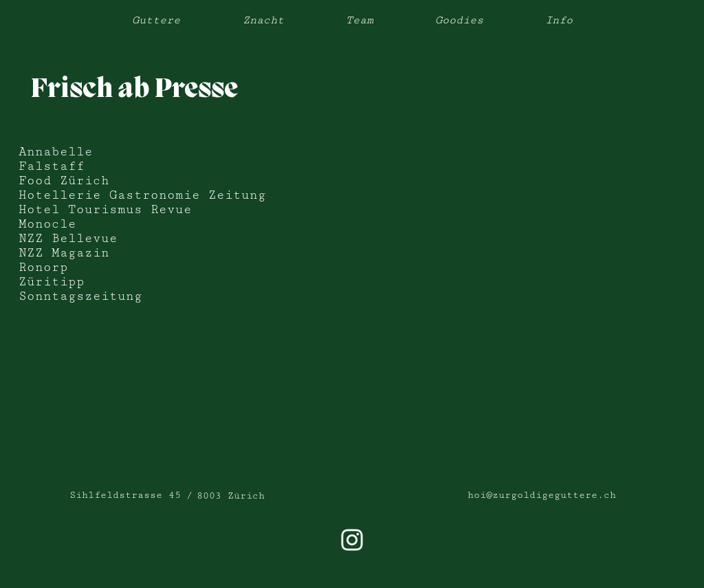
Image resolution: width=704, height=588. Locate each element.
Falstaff (52, 166)
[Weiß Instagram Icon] (352, 540)
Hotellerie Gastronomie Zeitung (142, 195)
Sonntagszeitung (80, 296)
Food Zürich (64, 181)
